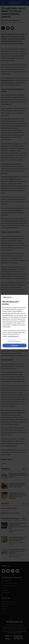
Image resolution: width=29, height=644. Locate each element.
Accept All (14, 346)
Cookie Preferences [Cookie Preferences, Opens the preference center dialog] (14, 341)
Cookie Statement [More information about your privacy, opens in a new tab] (13, 336)
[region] (14, 322)
